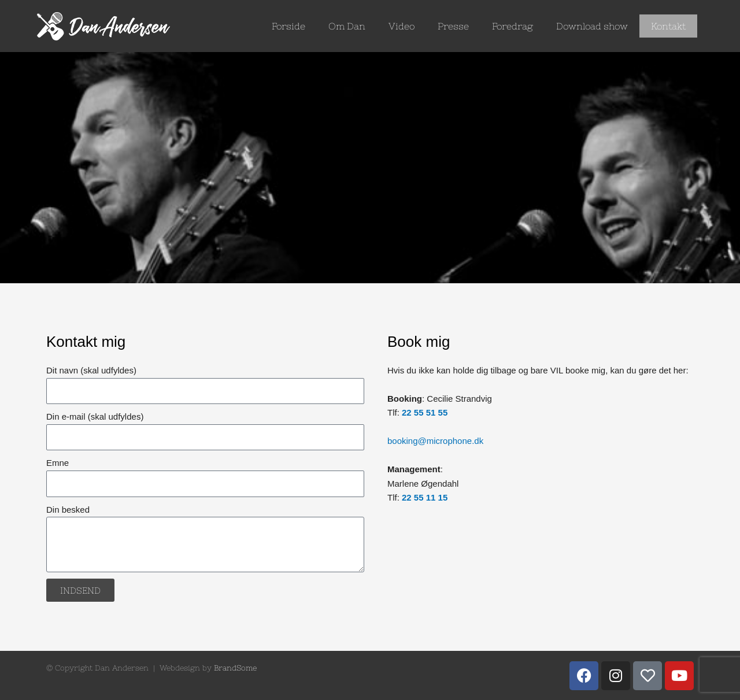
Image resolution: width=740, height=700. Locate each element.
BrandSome (235, 668)
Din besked (68, 510)
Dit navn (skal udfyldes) (91, 370)
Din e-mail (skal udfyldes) (95, 416)
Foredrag (513, 26)
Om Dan (347, 26)
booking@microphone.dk (435, 441)
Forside (288, 26)
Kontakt (668, 26)
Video (402, 26)
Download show (592, 26)
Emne (58, 463)
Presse (453, 26)
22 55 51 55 (425, 412)
